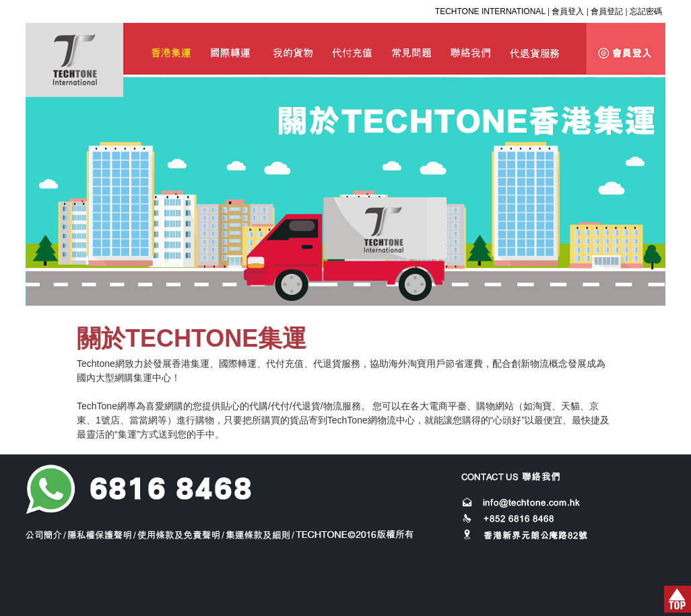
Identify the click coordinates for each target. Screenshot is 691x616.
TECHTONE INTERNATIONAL (490, 11)
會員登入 (568, 11)
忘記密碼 (646, 11)
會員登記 (607, 11)
